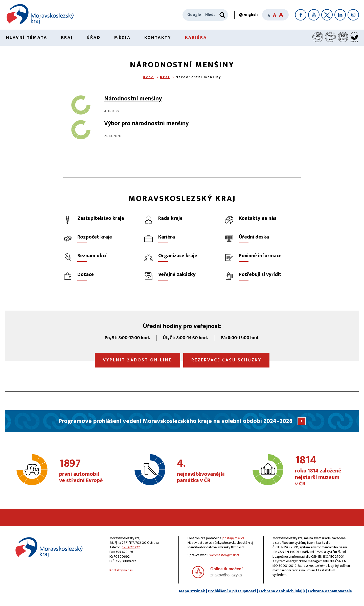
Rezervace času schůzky (226, 360)
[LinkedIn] (340, 15)
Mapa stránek (192, 591)
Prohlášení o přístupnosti (232, 591)
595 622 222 (131, 547)
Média (122, 37)
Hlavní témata (27, 37)
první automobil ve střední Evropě (86, 471)
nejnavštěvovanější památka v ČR (204, 471)
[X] (327, 15)
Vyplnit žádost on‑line (138, 360)
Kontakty (158, 37)
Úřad (94, 37)
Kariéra (196, 37)
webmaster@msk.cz (225, 555)
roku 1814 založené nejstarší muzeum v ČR (322, 471)
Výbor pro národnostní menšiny (146, 123)
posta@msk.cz (233, 538)
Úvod (149, 77)
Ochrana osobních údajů (282, 591)
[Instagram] (353, 15)
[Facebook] (301, 15)
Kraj (67, 37)
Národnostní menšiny (133, 99)
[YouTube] (314, 15)
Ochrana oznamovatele (330, 591)
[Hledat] (222, 15)
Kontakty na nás (121, 570)
